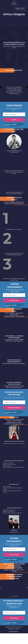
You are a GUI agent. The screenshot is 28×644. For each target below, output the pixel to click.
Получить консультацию (16, 408)
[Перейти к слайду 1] (10, 596)
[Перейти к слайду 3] (13, 596)
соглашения (8, 124)
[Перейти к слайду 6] (17, 596)
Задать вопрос (18, 618)
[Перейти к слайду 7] (18, 596)
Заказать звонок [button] (20, 9)
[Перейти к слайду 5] (15, 596)
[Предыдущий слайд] (1, 87)
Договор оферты (14, 632)
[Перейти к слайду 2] (11, 596)
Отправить (18, 120)
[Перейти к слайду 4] (14, 596)
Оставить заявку (17, 300)
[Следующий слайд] (27, 87)
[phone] (14, 114)
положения (14, 124)
